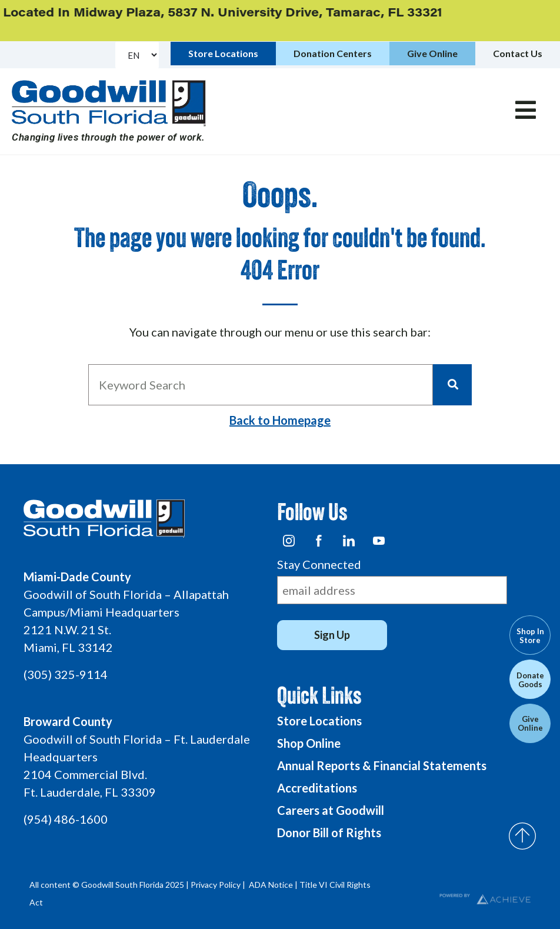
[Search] (452, 385)
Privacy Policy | (219, 885)
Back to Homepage (280, 420)
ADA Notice (271, 885)
